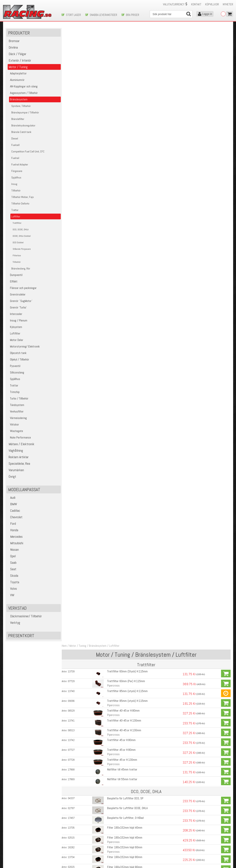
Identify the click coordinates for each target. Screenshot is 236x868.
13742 (72, 124)
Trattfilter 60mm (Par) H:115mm (125, 66)
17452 (72, 571)
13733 (72, 260)
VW (11, 595)
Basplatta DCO (115, 435)
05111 (72, 541)
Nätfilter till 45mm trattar (122, 153)
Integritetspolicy (71, 849)
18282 (72, 231)
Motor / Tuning (79, 30)
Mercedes (15, 537)
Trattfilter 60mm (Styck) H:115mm (127, 56)
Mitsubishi (15, 543)
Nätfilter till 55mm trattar (122, 163)
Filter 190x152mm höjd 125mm (125, 260)
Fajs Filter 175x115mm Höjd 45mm (127, 280)
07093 (72, 290)
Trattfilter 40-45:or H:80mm (123, 95)
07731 (72, 357)
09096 (72, 85)
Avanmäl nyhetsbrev (16, 853)
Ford (12, 524)
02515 (72, 221)
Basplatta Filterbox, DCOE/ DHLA (125, 750)
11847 (72, 790)
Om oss (124, 833)
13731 (72, 347)
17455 (72, 611)
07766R (73, 435)
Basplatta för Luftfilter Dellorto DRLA (128, 580)
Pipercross (113, 70)
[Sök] (171, 14)
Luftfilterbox (114, 741)
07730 (72, 377)
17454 (72, 590)
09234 (72, 741)
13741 (72, 105)
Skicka (130, 817)
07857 (72, 309)
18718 (72, 386)
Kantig (110, 352)
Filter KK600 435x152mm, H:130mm (128, 377)
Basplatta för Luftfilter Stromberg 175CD (131, 621)
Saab (12, 563)
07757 (72, 270)
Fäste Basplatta (116, 309)
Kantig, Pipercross (117, 362)
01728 (72, 769)
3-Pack (111, 323)
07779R (73, 338)
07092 (72, 280)
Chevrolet (15, 517)
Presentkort (21, 636)
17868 (72, 154)
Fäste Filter (113, 319)
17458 (72, 600)
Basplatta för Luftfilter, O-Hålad (125, 202)
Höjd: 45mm (113, 714)
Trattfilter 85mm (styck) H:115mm (127, 75)
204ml (110, 784)
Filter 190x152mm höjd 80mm (124, 241)
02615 (72, 251)
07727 (72, 134)
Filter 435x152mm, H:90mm (123, 347)
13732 (72, 367)
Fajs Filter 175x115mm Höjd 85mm (127, 299)
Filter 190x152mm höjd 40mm (124, 211)
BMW (12, 504)
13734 (72, 241)
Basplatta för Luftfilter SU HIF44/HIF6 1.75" (132, 600)
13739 (72, 56)
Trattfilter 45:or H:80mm (121, 124)
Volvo (12, 589)
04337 (72, 182)
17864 (72, 710)
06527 (72, 396)
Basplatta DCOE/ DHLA (120, 338)
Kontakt (196, 4)
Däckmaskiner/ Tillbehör (25, 616)
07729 (72, 66)
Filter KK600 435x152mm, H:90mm (127, 357)
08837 (72, 750)
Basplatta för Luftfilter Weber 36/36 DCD (131, 541)
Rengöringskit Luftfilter (120, 790)
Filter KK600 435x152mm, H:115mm (128, 386)
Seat (12, 569)
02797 (72, 192)
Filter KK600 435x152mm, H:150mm (128, 396)
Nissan (13, 550)
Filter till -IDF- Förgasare (121, 700)
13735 (72, 212)
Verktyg (14, 623)
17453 (72, 580)
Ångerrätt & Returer (73, 845)
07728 (72, 144)
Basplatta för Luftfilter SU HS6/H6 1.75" (130, 590)
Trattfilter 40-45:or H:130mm (124, 105)
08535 (72, 319)
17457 (72, 202)
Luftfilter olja (114, 780)
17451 (72, 561)
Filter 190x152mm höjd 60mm (124, 231)
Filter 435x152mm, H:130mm (124, 367)
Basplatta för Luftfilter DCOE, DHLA (127, 192)
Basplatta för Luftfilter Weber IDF (126, 571)
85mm (110, 705)
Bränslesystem (99, 30)
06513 (72, 115)
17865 (72, 721)
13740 (72, 76)
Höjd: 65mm (113, 725)
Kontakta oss (69, 833)
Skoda (13, 576)
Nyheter (228, 4)
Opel (12, 556)
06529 (72, 95)
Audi (11, 498)
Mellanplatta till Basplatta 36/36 (125, 551)
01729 (72, 780)
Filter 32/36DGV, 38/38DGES (123, 710)
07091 (72, 299)
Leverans (67, 841)
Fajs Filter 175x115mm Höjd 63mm (127, 289)
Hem (65, 30)
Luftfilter (115, 30)
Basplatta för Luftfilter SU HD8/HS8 (127, 611)
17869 (72, 163)
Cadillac (14, 511)
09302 (72, 551)
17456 (72, 621)
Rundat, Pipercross (118, 391)
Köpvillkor (212, 4)
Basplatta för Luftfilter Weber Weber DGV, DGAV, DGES (137, 561)
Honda (13, 530)
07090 (72, 700)
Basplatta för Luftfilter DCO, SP (125, 182)
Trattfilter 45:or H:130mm (122, 144)
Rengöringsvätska (117, 769)
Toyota (13, 582)
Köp (226, 58)
